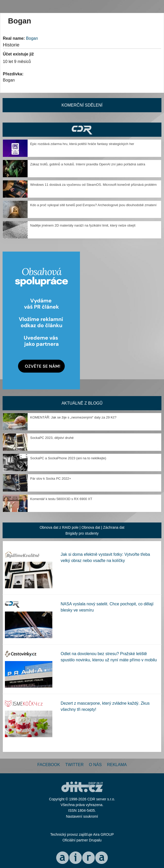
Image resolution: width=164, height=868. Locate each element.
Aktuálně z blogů (82, 403)
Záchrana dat (114, 527)
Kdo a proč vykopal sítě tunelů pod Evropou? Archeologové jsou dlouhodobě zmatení (93, 205)
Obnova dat (91, 527)
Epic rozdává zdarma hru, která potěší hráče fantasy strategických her (82, 144)
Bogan (32, 38)
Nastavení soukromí (82, 816)
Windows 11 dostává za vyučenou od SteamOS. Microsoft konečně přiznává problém (93, 185)
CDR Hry (82, 130)
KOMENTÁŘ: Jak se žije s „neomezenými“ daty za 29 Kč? (73, 417)
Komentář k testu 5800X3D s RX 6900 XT (61, 499)
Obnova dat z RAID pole (59, 527)
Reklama (117, 765)
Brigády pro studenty (82, 533)
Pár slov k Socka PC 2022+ (51, 479)
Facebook (49, 765)
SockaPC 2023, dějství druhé (52, 438)
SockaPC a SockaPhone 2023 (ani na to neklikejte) (68, 458)
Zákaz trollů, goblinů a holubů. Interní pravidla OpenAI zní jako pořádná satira (88, 164)
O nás (95, 765)
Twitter (74, 765)
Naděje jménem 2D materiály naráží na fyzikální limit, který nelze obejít (83, 225)
